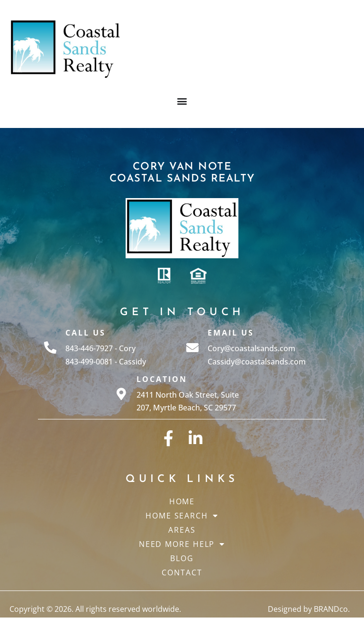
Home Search (182, 516)
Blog (182, 558)
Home (182, 501)
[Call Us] (50, 347)
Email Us (231, 333)
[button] (182, 101)
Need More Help (182, 544)
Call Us (86, 333)
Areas (182, 530)
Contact (182, 572)
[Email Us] (192, 347)
